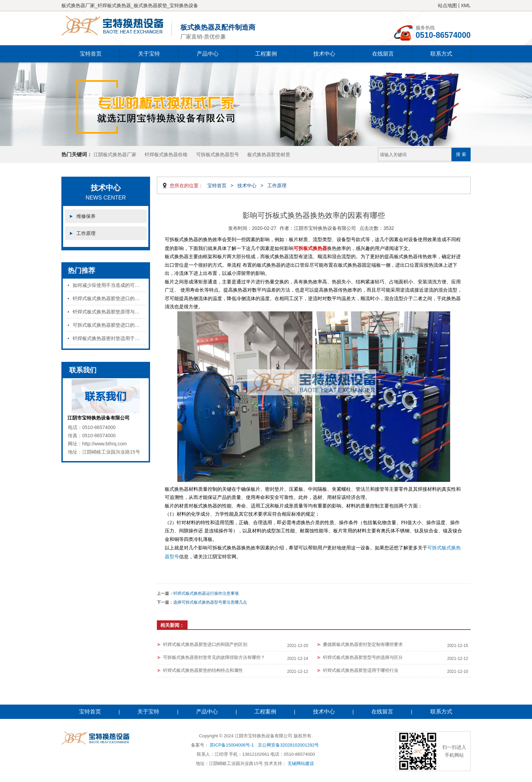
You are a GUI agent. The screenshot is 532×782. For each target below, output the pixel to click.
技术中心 (324, 54)
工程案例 (266, 54)
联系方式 (441, 54)
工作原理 (86, 233)
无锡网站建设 (301, 763)
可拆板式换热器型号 (218, 154)
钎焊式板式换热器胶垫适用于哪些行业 (361, 670)
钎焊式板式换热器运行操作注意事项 (206, 593)
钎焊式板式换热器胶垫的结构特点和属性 (203, 670)
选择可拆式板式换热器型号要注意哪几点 (210, 602)
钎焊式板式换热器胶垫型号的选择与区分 (363, 657)
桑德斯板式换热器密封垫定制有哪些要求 (363, 644)
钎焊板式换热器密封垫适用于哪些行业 (109, 338)
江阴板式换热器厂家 (115, 154)
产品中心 (208, 54)
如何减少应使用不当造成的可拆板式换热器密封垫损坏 (109, 285)
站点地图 (447, 5)
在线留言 (383, 54)
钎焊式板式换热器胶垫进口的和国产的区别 (109, 298)
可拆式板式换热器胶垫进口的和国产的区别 (109, 325)
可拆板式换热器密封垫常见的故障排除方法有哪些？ (214, 657)
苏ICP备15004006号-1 (232, 745)
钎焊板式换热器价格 (166, 154)
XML (466, 5)
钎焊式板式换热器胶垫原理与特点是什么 (109, 312)
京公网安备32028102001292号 (288, 745)
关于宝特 (149, 54)
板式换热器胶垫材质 (269, 154)
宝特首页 (91, 54)
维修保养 (86, 216)
